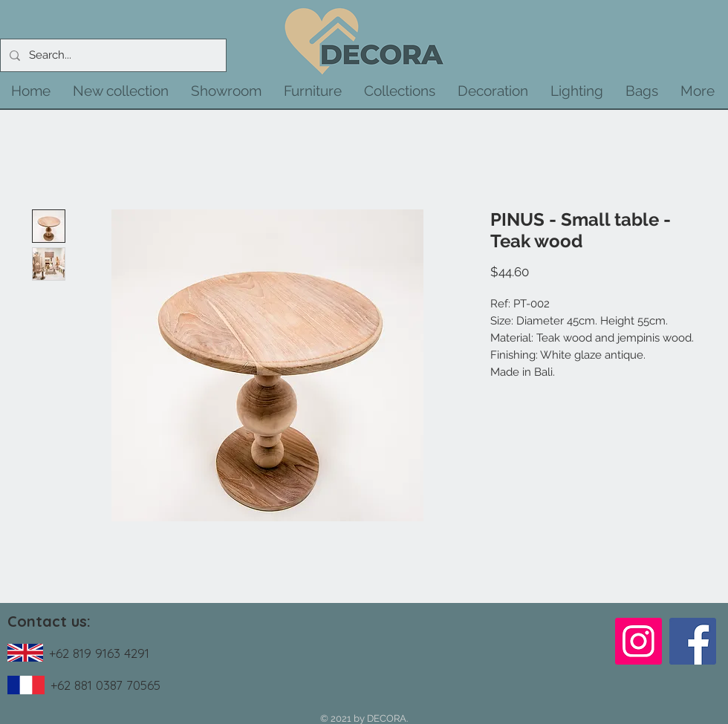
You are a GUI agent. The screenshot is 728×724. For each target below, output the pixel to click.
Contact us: (49, 621)
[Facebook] (693, 641)
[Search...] (112, 55)
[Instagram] (638, 641)
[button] (121, 91)
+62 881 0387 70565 (105, 685)
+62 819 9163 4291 (99, 653)
